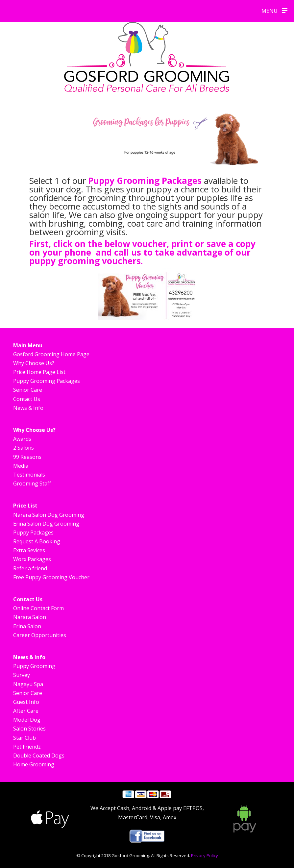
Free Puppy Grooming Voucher (51, 577)
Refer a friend (30, 568)
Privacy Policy (205, 856)
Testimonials (29, 475)
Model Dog (27, 720)
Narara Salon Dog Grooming (49, 515)
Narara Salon (30, 617)
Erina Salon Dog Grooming (46, 524)
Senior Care (28, 390)
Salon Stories (29, 729)
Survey (22, 675)
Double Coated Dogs (39, 756)
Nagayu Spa (28, 684)
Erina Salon (27, 626)
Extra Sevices (29, 550)
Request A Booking (37, 541)
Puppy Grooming (34, 666)
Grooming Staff (32, 484)
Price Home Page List (39, 372)
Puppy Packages (33, 533)
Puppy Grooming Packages (146, 181)
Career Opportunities (40, 635)
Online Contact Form (38, 608)
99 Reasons (27, 457)
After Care (26, 711)
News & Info (28, 408)
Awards (22, 439)
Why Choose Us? (34, 363)
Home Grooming (34, 764)
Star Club (25, 738)
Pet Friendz (27, 747)
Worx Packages (32, 559)
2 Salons (24, 448)
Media (21, 466)
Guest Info (26, 702)
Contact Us (27, 399)
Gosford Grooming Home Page (51, 354)
